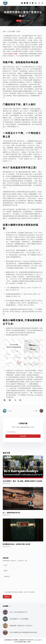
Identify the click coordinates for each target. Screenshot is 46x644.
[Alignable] (33, 3)
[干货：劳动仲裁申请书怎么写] (5, 612)
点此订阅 (23, 436)
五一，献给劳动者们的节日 (11, 513)
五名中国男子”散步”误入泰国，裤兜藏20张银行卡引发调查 (23, 481)
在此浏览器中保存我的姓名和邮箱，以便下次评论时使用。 (20, 592)
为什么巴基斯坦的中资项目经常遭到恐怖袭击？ (24, 632)
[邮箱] (22, 3)
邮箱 (6, 571)
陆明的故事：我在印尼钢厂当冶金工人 (21, 626)
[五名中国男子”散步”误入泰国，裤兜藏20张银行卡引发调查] (23, 467)
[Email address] (23, 432)
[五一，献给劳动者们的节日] (23, 498)
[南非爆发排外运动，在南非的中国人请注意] (23, 530)
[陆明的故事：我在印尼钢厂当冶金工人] (5, 626)
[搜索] (39, 3)
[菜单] (42, 3)
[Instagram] (27, 3)
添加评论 (7, 576)
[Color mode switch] (36, 3)
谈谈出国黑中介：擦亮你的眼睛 (19, 619)
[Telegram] (30, 3)
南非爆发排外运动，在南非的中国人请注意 (17, 544)
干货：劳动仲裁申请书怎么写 (18, 612)
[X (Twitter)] (25, 3)
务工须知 (19, 21)
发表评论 (7, 597)
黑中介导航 (14, 54)
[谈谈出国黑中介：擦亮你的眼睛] (5, 619)
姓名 (6, 565)
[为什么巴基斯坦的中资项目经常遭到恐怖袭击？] (5, 632)
